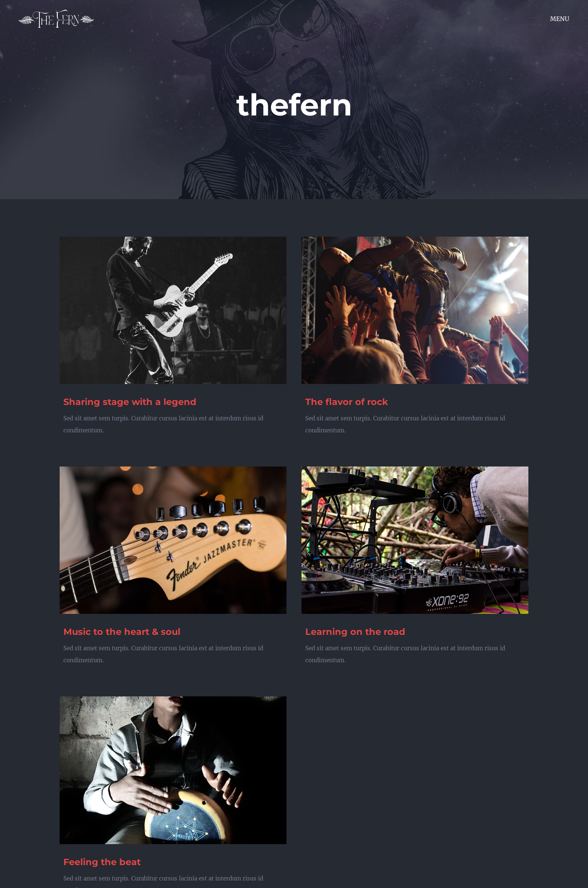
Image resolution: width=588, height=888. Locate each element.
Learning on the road (355, 632)
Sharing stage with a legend (130, 402)
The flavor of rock (347, 402)
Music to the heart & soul (122, 632)
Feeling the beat (102, 862)
